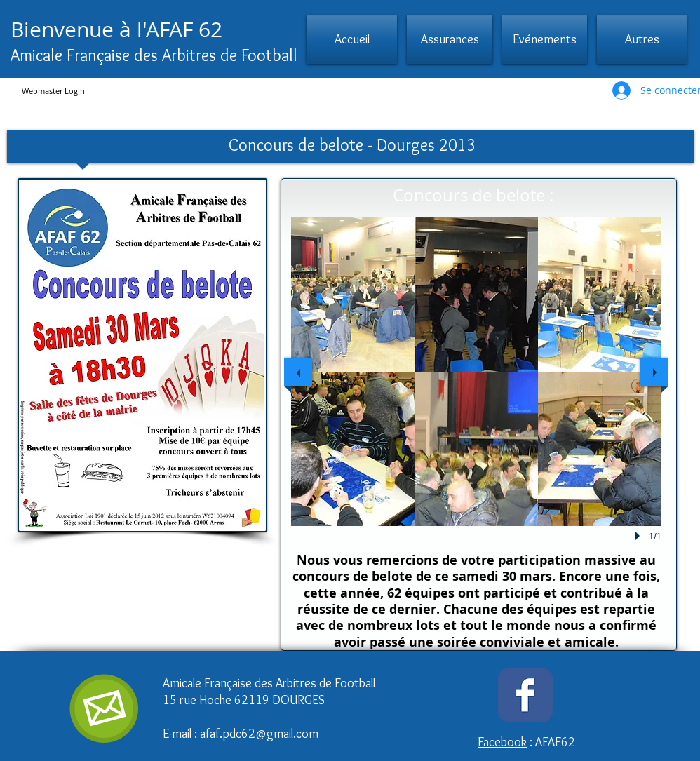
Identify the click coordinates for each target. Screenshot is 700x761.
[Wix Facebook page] (525, 695)
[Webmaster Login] (53, 91)
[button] (450, 40)
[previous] (298, 372)
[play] (640, 536)
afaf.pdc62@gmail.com (259, 734)
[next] (654, 372)
